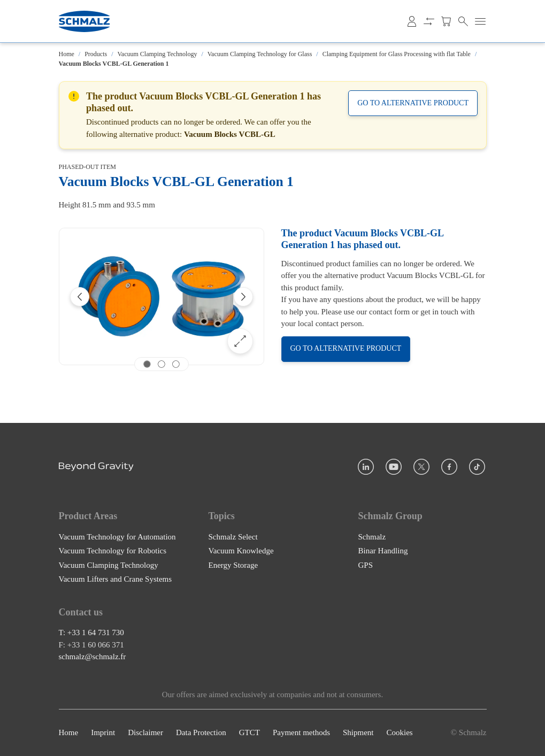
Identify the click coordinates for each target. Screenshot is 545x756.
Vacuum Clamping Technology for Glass (260, 54)
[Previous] (80, 297)
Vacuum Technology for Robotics (113, 551)
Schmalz (372, 537)
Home (67, 54)
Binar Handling (383, 551)
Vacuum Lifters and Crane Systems (116, 579)
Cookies (399, 733)
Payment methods (301, 733)
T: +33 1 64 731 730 (91, 633)
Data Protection (201, 733)
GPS (366, 565)
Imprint (103, 733)
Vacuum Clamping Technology (158, 54)
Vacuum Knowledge (241, 551)
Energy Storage (233, 565)
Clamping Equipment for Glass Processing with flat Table (397, 54)
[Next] (243, 297)
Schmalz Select (233, 537)
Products (96, 54)
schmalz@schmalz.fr (93, 657)
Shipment (358, 733)
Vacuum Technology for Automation (117, 537)
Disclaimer (145, 733)
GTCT (250, 733)
